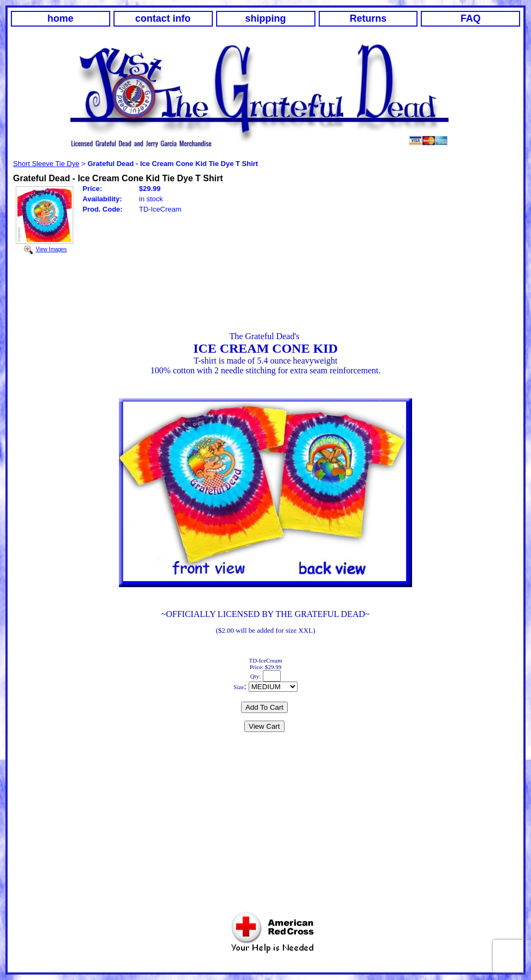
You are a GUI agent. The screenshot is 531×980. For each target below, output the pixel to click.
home (60, 18)
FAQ (470, 18)
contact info (163, 18)
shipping (266, 18)
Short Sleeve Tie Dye (46, 164)
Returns (368, 18)
